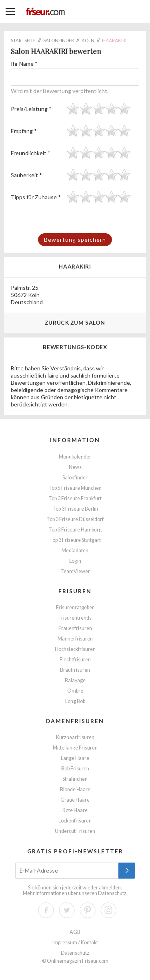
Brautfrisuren (75, 670)
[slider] (99, 109)
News (75, 467)
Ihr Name (24, 64)
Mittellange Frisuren (75, 748)
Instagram (108, 910)
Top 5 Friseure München (75, 488)
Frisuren (75, 591)
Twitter (67, 910)
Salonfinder (75, 478)
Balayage (75, 680)
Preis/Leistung (31, 109)
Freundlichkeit (31, 153)
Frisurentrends (75, 618)
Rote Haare (75, 810)
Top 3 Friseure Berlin (75, 509)
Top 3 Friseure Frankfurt (75, 498)
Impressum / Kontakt (75, 943)
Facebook (46, 910)
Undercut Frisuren (75, 831)
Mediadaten (75, 551)
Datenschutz (112, 893)
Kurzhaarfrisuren (75, 737)
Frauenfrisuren (75, 628)
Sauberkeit (26, 175)
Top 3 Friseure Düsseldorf (75, 519)
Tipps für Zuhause (36, 197)
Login (75, 561)
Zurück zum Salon (75, 322)
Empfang (24, 131)
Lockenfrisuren (75, 821)
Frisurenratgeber (75, 607)
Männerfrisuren (75, 639)
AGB (75, 932)
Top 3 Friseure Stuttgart (75, 540)
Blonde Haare (75, 789)
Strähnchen (75, 779)
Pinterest (88, 910)
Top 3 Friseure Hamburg (75, 530)
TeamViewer (75, 571)
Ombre (75, 691)
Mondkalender (75, 457)
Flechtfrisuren (75, 660)
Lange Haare (75, 758)
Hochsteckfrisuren (75, 649)
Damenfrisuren (75, 721)
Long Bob (75, 701)
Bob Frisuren (75, 769)
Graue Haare (75, 800)
